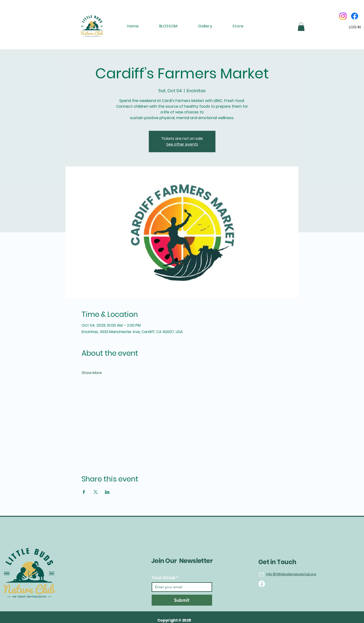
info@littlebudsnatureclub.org (291, 574)
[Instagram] (343, 16)
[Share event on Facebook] (84, 492)
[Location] (261, 574)
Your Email (165, 578)
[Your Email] (180, 587)
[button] (301, 27)
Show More (92, 373)
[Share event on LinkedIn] (107, 492)
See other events (182, 144)
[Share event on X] (96, 492)
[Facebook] (355, 16)
